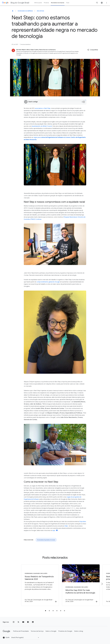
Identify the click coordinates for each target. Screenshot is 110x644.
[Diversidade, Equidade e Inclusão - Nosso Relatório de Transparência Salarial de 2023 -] (32, 585)
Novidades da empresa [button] (58, 3)
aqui (54, 530)
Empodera (83, 522)
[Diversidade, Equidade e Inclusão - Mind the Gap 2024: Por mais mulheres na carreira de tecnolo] (78, 585)
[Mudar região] (25, 638)
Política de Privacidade (21, 631)
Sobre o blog (79, 631)
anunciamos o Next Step (43, 108)
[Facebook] (28, 622)
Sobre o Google (51, 631)
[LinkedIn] (33, 622)
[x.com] (18, 622)
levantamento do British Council (42, 126)
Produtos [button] (46, 3)
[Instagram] (14, 622)
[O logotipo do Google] (6, 631)
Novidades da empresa (25, 11)
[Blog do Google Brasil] (13, 11)
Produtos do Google (65, 631)
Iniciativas (40, 11)
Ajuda (6, 638)
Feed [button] (68, 3)
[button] (93, 50)
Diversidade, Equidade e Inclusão (46, 540)
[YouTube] (23, 622)
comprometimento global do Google (48, 282)
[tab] (46, 611)
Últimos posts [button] (38, 3)
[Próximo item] (102, 584)
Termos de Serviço (37, 631)
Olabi (66, 526)
